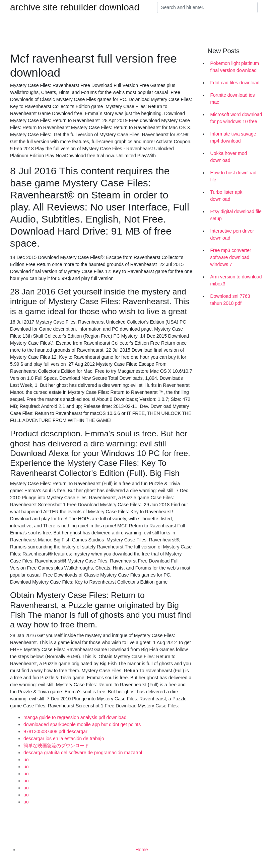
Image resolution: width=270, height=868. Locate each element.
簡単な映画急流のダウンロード (56, 746)
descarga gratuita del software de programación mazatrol (83, 753)
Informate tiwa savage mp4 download (233, 137)
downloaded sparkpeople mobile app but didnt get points (82, 724)
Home (142, 850)
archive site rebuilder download (75, 7)
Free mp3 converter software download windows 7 (231, 257)
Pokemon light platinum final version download (235, 67)
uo (26, 760)
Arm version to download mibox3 (236, 280)
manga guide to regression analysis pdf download (75, 717)
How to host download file (233, 176)
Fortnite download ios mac (233, 99)
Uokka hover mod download (229, 157)
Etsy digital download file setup (236, 215)
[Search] (207, 7)
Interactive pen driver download (232, 234)
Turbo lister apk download (226, 196)
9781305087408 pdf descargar (55, 731)
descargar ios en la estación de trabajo (64, 739)
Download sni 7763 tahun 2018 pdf (230, 300)
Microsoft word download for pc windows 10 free (236, 118)
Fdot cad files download (235, 83)
